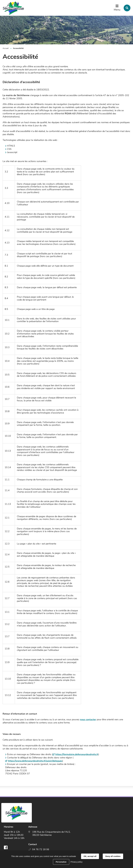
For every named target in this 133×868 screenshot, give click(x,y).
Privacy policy (77, 862)
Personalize (61, 862)
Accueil (6, 48)
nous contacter (88, 719)
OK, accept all (90, 856)
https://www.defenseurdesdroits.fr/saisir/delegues (35, 761)
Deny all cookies (113, 856)
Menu (117, 10)
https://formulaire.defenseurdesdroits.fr (77, 754)
